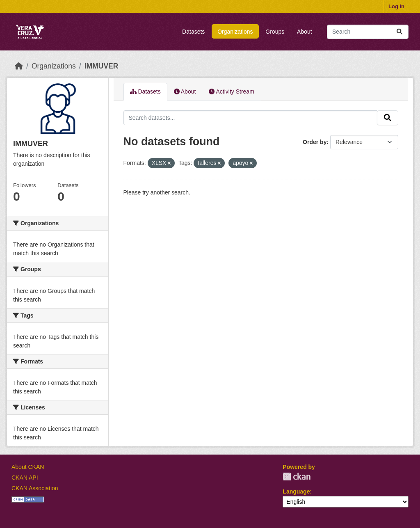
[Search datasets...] (368, 32)
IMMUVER (102, 66)
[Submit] (399, 32)
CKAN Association (35, 488)
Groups (275, 32)
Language (296, 491)
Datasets (193, 32)
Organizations (235, 32)
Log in (396, 6)
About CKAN (28, 467)
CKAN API (25, 478)
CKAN (297, 477)
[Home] (19, 66)
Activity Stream (231, 91)
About (305, 32)
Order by (315, 142)
